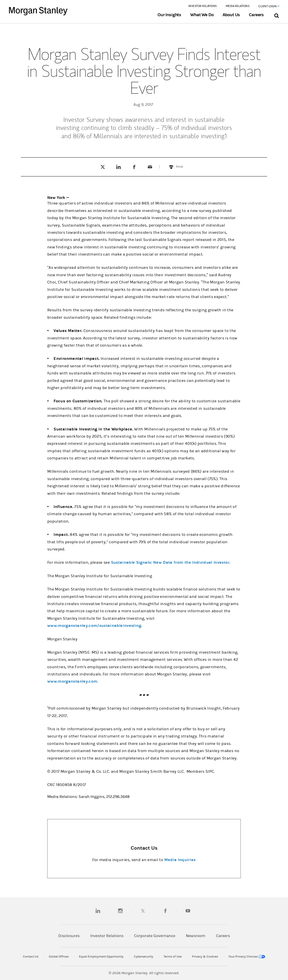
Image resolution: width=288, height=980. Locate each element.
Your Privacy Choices (247, 957)
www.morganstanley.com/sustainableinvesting (94, 626)
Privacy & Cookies (205, 957)
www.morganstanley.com (72, 681)
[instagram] (120, 911)
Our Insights (169, 15)
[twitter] (143, 911)
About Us (231, 15)
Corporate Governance (155, 936)
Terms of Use (173, 957)
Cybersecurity (144, 957)
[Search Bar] (276, 15)
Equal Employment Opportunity (101, 957)
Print (182, 164)
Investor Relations (202, 6)
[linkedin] (98, 911)
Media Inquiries (180, 860)
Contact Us (31, 957)
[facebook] (165, 911)
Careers (256, 15)
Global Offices (59, 957)
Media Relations (238, 6)
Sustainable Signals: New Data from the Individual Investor (170, 562)
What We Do (202, 15)
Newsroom (196, 936)
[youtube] (188, 911)
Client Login (269, 6)
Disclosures (69, 936)
